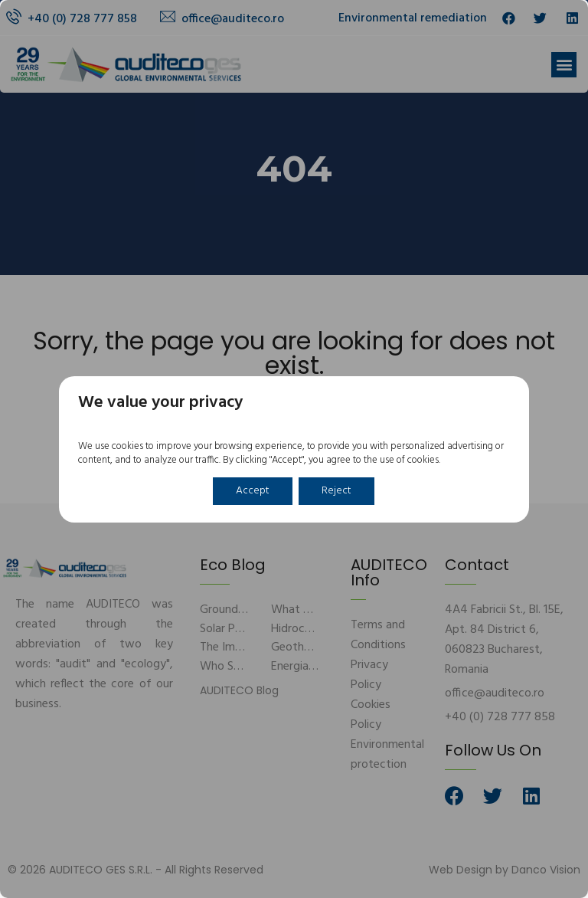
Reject (336, 491)
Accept (253, 491)
